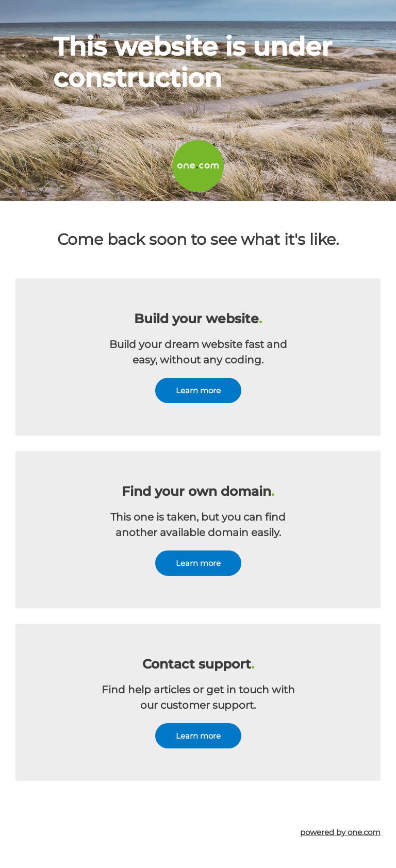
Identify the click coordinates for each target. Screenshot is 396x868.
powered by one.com (340, 832)
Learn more (198, 390)
